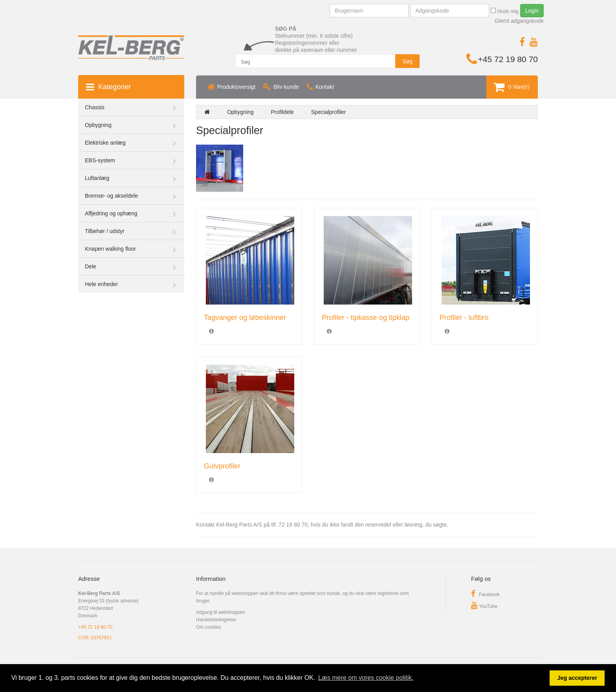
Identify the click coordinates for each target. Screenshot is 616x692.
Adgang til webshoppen (221, 612)
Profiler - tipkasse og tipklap (366, 318)
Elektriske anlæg (105, 143)
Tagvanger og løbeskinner (245, 318)
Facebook (485, 595)
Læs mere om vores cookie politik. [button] (366, 678)
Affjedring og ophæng (111, 213)
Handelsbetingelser (216, 620)
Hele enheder (101, 284)
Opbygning (98, 125)
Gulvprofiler (222, 466)
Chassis (95, 107)
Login (532, 11)
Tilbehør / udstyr (105, 231)
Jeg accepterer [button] (577, 678)
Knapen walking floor (110, 249)
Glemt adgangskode (519, 21)
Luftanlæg (97, 178)
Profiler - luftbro (464, 318)
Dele (91, 266)
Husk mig (505, 11)
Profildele (282, 112)
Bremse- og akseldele (111, 196)
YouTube (484, 606)
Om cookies (208, 627)
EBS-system (100, 160)
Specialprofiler (329, 112)
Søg (407, 61)
